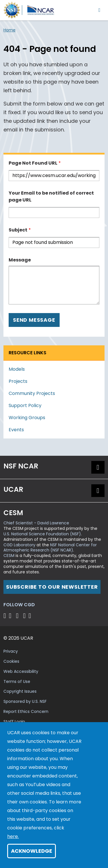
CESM (9, 556)
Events (16, 430)
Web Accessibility (21, 671)
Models (17, 369)
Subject (18, 230)
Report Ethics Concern (26, 711)
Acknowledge (32, 851)
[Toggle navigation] (100, 10)
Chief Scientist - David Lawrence (36, 523)
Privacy (11, 651)
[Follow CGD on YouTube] (19, 616)
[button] (98, 467)
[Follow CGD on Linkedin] (31, 616)
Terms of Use (17, 681)
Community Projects (32, 393)
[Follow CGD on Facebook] (12, 616)
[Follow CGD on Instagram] (25, 616)
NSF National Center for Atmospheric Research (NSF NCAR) (50, 548)
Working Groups (27, 418)
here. (13, 836)
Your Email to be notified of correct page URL (51, 196)
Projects (18, 381)
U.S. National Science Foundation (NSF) (42, 534)
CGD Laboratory (19, 545)
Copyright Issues (20, 691)
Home (10, 30)
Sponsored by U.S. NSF (25, 701)
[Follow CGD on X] (6, 616)
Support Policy (25, 405)
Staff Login (14, 722)
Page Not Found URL (33, 163)
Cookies (11, 661)
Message (20, 260)
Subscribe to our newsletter (52, 587)
